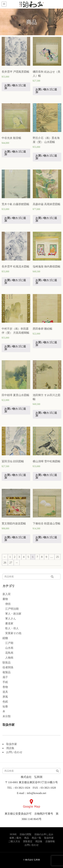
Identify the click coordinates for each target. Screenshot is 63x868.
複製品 (7, 672)
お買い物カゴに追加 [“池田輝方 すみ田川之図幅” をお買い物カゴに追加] (46, 414)
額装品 (7, 663)
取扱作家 (12, 744)
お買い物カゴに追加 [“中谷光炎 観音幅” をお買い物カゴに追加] (15, 153)
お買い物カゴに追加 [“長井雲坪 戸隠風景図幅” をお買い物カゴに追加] (15, 87)
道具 (5, 692)
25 (57, 557)
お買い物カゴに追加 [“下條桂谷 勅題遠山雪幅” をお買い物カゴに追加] (46, 539)
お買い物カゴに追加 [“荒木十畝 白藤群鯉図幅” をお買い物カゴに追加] (15, 219)
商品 (27, 838)
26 (5, 563)
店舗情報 (50, 841)
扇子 (5, 677)
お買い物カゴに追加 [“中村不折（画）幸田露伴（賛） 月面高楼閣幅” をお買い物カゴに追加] (15, 348)
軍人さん (9, 619)
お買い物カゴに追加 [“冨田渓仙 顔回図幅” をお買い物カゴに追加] (15, 476)
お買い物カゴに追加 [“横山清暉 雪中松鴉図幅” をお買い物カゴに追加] (46, 476)
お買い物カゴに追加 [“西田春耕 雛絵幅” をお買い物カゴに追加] (46, 344)
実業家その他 (12, 633)
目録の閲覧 (26, 834)
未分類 (7, 716)
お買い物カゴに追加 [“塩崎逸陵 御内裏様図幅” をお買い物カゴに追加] (46, 281)
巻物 (5, 687)
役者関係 (8, 667)
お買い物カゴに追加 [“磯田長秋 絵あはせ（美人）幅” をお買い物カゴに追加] (46, 91)
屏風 (5, 697)
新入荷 (7, 594)
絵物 (5, 638)
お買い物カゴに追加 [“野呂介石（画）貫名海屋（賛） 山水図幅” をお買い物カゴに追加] (46, 157)
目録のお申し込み (44, 834)
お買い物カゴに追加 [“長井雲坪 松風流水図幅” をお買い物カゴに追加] (15, 281)
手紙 (5, 682)
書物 (5, 599)
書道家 (8, 623)
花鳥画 (8, 653)
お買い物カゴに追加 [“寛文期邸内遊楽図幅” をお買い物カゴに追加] (15, 539)
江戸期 (8, 643)
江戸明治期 (11, 609)
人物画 (8, 658)
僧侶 (7, 604)
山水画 (8, 648)
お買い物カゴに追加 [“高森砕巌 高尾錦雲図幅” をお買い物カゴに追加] (46, 219)
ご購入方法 (14, 841)
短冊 (5, 706)
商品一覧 (36, 838)
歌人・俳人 (11, 628)
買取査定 (28, 841)
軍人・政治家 (12, 614)
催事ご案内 (15, 838)
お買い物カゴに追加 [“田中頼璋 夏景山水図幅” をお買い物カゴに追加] (15, 410)
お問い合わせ (14, 752)
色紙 (5, 702)
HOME (13, 834)
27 (11, 563)
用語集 (10, 748)
